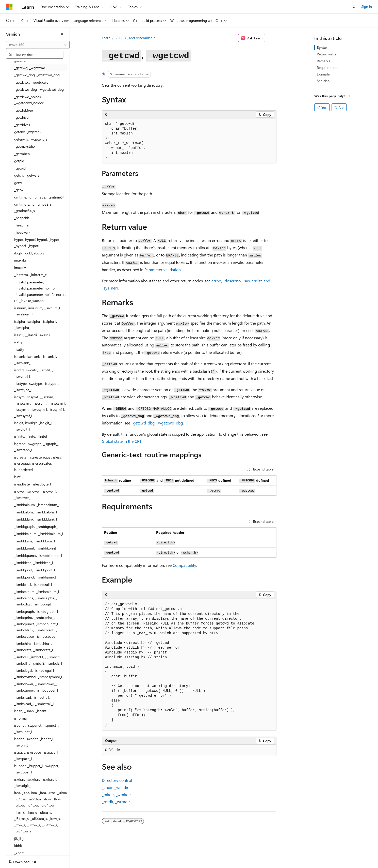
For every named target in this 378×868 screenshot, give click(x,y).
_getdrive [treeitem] (21, 117)
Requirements (327, 67)
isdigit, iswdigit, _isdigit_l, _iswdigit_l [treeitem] (33, 426)
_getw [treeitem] (19, 190)
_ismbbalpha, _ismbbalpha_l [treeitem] (36, 512)
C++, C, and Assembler (134, 38)
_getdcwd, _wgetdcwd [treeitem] (31, 82)
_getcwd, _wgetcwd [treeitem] (30, 68)
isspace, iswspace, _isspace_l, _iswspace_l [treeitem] (36, 755)
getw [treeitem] (18, 183)
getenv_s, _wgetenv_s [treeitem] (31, 139)
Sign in (367, 6)
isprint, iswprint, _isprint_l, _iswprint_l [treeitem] (34, 742)
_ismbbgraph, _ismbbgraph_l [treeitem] (36, 527)
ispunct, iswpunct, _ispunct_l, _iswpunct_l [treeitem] (37, 728)
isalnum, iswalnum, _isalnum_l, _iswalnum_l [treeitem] (37, 311)
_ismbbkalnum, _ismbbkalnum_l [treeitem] (39, 534)
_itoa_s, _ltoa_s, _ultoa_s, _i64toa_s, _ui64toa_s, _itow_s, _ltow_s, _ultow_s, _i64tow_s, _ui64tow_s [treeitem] (37, 822)
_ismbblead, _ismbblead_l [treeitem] (34, 563)
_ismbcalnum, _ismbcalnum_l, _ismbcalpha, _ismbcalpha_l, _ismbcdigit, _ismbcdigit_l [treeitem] (37, 598)
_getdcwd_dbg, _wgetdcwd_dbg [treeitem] (39, 89)
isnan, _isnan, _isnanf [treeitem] (30, 711)
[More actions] (272, 38)
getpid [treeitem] (19, 161)
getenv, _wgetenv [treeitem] (28, 132)
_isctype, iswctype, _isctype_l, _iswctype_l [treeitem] (37, 387)
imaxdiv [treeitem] (20, 268)
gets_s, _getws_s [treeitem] (27, 175)
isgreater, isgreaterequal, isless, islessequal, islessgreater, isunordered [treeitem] (38, 463)
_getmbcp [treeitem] (22, 154)
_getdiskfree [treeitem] (23, 110)
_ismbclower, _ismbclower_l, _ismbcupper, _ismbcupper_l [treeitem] (36, 687)
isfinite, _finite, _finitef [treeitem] (31, 436)
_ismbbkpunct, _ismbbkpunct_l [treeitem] (38, 555)
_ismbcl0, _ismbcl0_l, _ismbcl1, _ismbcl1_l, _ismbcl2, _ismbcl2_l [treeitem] (38, 660)
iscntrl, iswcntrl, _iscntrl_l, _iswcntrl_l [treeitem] (34, 373)
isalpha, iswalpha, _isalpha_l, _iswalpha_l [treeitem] (36, 325)
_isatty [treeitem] (19, 349)
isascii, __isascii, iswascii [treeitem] (32, 335)
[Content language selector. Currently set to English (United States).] (29, 861)
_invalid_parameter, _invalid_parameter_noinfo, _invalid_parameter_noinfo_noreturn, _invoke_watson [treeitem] (40, 291)
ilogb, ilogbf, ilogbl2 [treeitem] (29, 253)
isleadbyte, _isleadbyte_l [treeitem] (32, 484)
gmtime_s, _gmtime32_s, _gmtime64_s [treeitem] (33, 207)
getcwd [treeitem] (20, 60)
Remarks (323, 61)
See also (323, 81)
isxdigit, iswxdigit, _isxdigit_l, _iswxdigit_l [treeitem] (36, 782)
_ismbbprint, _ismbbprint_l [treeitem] (35, 570)
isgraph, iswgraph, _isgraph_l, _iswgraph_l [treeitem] (37, 447)
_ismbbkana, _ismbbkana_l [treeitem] (35, 541)
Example (323, 74)
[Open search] (354, 7)
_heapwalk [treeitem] (22, 232)
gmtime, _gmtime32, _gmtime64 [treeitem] (39, 197)
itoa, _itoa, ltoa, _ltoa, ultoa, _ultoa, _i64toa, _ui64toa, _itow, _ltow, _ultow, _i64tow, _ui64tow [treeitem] (41, 799)
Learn (106, 38)
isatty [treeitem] (18, 342)
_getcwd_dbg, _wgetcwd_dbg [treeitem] (37, 75)
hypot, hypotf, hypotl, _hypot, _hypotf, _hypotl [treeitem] (37, 243)
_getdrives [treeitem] (22, 125)
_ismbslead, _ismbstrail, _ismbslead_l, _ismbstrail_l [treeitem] (34, 701)
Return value (327, 54)
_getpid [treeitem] (20, 168)
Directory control (117, 780)
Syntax (322, 47)
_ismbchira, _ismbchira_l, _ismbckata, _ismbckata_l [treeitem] (34, 647)
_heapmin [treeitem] (22, 225)
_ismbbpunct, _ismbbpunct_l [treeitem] (36, 577)
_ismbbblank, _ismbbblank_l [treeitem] (36, 519)
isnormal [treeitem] (21, 718)
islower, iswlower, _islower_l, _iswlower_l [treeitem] (36, 494)
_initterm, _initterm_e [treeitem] (30, 275)
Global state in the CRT (122, 441)
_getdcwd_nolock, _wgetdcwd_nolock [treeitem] (29, 100)
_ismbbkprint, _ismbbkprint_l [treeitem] (36, 548)
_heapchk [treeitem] (22, 218)
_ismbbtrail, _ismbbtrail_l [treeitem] (33, 584)
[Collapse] (62, 34)
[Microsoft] (9, 7)
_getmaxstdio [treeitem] (24, 146)
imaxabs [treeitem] (20, 260)
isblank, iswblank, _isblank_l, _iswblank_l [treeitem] (36, 360)
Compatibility (184, 565)
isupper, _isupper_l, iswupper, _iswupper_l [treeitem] (37, 769)
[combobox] (38, 45)
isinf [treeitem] (17, 477)
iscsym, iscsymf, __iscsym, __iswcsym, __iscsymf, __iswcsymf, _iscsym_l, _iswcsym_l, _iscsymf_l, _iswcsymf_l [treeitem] (40, 406)
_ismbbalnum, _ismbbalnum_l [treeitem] (37, 505)
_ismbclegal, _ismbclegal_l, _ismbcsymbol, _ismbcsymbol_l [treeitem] (38, 674)
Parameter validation (163, 270)
